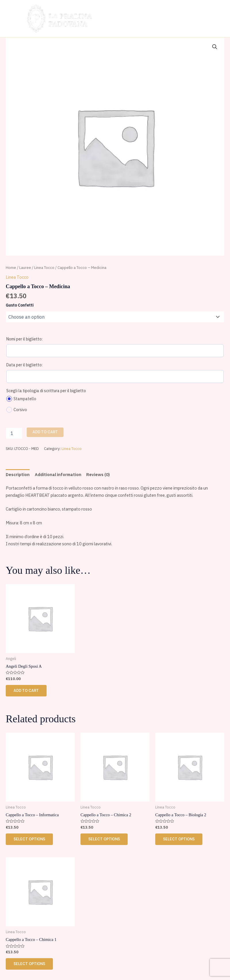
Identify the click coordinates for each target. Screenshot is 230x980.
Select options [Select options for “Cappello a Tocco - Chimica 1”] (30, 964)
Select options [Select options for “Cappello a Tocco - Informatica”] (30, 839)
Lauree (25, 267)
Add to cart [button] (26, 691)
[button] (215, 47)
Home (11, 267)
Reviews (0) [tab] (98, 474)
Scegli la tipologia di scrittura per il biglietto (46, 391)
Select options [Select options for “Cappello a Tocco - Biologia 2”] (179, 839)
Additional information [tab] (58, 474)
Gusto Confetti (20, 305)
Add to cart (45, 432)
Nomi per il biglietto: (24, 339)
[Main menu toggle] (215, 18)
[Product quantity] (14, 433)
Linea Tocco (44, 267)
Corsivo (17, 410)
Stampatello (21, 399)
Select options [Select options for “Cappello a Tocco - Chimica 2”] (104, 839)
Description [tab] (18, 474)
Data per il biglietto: (24, 365)
